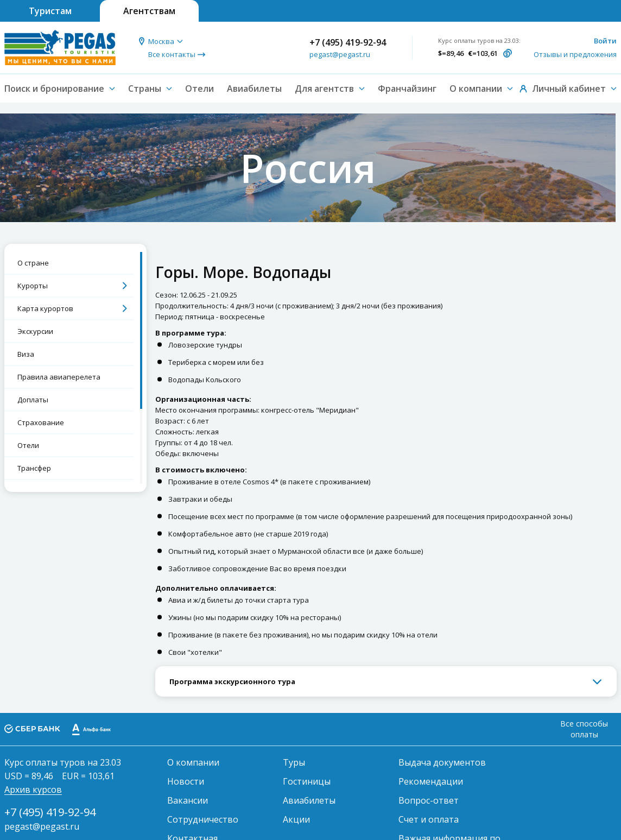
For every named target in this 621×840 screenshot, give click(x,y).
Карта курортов (45, 308)
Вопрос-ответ (429, 800)
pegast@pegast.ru (340, 54)
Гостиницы (307, 781)
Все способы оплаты (584, 729)
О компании (193, 762)
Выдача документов (442, 762)
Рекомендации (431, 781)
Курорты (33, 286)
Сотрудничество (203, 819)
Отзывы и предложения (575, 54)
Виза (26, 354)
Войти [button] (605, 41)
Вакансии (188, 800)
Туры (294, 762)
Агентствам (149, 11)
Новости (186, 781)
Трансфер (34, 468)
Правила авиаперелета (59, 377)
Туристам (50, 11)
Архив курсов (33, 790)
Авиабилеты (254, 89)
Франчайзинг (407, 89)
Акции (296, 819)
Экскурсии (35, 331)
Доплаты (33, 400)
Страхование (41, 422)
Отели (199, 89)
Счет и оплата (429, 819)
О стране (33, 263)
